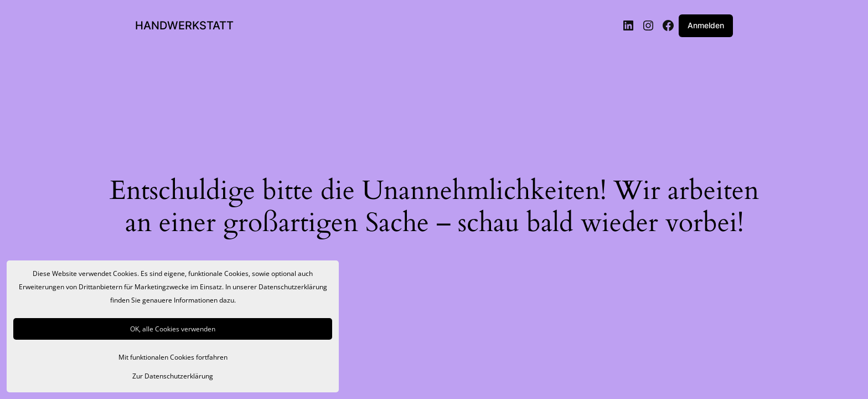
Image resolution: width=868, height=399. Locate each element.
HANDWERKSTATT (184, 25)
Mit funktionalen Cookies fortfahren (173, 357)
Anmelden (706, 25)
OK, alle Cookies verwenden (173, 329)
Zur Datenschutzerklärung (173, 376)
